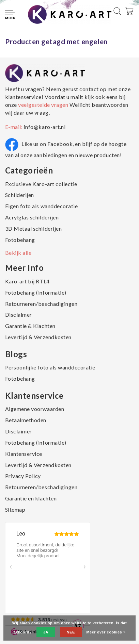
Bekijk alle (18, 253)
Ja (46, 632)
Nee (71, 632)
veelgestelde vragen (43, 105)
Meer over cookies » (106, 632)
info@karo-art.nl (45, 127)
